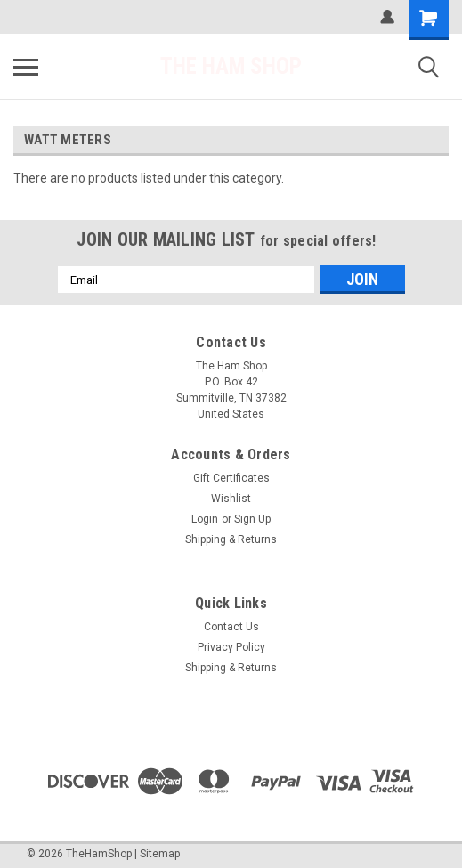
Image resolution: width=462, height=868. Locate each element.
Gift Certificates (231, 478)
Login (205, 519)
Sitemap (160, 854)
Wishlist (231, 499)
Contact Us (231, 627)
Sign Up (252, 519)
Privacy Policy (231, 647)
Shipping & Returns (231, 539)
